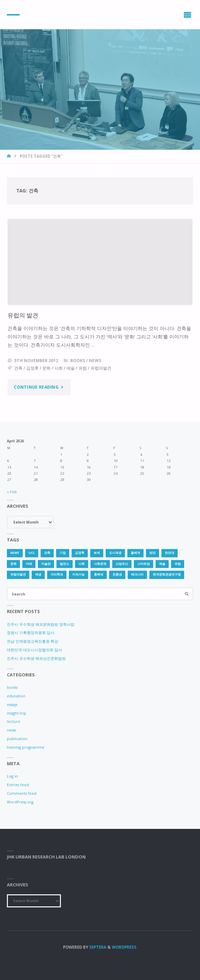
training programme (26, 747)
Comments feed (22, 793)
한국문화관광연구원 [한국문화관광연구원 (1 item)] (167, 575)
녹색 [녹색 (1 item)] (97, 553)
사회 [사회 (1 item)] (82, 564)
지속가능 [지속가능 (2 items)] (78, 575)
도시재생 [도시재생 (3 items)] (115, 553)
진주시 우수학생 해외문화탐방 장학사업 (41, 624)
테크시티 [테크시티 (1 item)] (137, 575)
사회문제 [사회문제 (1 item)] (100, 564)
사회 (59, 368)
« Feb (12, 492)
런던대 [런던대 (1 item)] (170, 553)
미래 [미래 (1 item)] (29, 564)
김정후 (32, 368)
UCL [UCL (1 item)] (32, 553)
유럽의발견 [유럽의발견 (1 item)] (18, 575)
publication (17, 739)
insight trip (17, 713)
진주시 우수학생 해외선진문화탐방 (36, 658)
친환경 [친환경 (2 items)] (117, 575)
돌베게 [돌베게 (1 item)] (135, 553)
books (78, 361)
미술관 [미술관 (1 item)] (46, 564)
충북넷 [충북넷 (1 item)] (99, 575)
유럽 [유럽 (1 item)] (178, 564)
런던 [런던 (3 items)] (152, 553)
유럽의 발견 (23, 315)
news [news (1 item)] (15, 553)
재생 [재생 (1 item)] (38, 575)
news (95, 361)
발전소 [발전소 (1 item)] (65, 564)
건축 (18, 368)
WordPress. (125, 947)
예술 (71, 368)
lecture (14, 721)
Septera (97, 947)
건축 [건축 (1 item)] (47, 553)
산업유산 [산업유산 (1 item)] (122, 564)
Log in (12, 776)
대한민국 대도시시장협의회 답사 (34, 650)
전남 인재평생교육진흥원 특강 (33, 641)
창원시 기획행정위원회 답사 (31, 633)
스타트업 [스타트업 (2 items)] (144, 564)
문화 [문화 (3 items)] (13, 564)
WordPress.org (20, 802)
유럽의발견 (101, 368)
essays (12, 704)
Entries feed (18, 785)
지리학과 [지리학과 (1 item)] (57, 575)
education (16, 696)
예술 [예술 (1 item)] (162, 564)
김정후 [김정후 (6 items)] (80, 553)
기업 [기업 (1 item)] (63, 553)
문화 (46, 368)
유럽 (83, 368)
